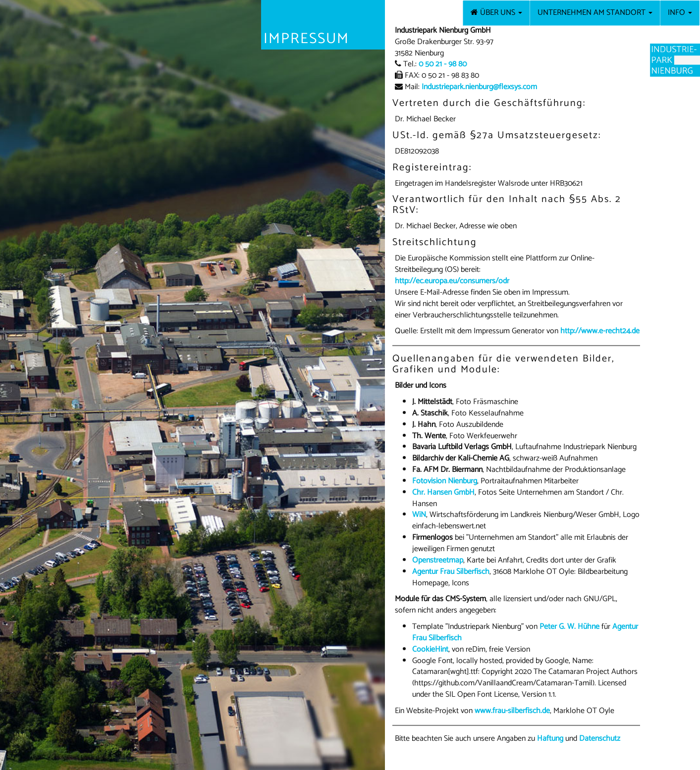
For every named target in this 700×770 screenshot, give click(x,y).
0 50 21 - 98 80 (443, 64)
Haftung (550, 739)
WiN (419, 515)
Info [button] (680, 13)
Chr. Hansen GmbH (443, 492)
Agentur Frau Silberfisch (451, 572)
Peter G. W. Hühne (569, 627)
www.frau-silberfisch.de (512, 711)
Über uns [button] (500, 12)
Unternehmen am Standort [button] (595, 13)
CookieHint (430, 649)
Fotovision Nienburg (445, 481)
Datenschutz (600, 739)
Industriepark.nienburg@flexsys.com (479, 87)
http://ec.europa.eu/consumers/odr (452, 281)
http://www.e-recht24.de (600, 331)
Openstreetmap (438, 560)
